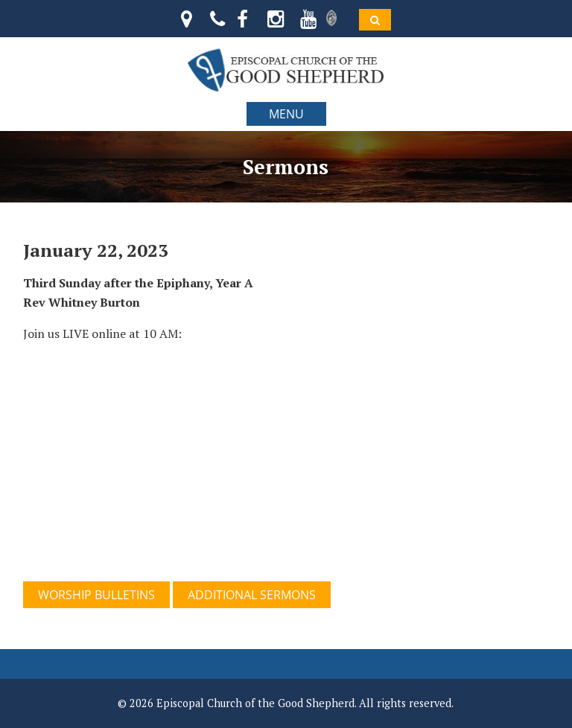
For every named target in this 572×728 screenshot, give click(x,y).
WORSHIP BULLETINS (96, 595)
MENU (286, 114)
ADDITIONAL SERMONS (252, 595)
